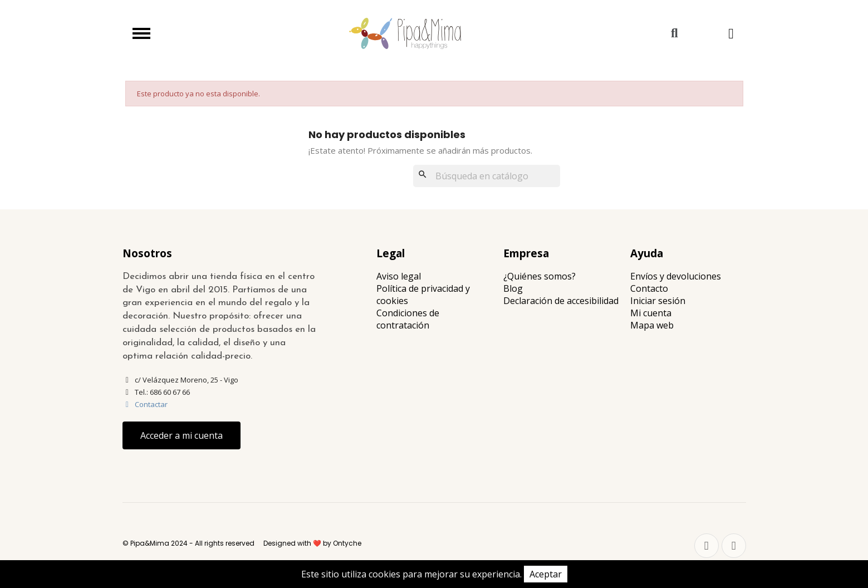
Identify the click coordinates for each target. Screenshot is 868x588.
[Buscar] (487, 176)
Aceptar (546, 574)
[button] (675, 34)
